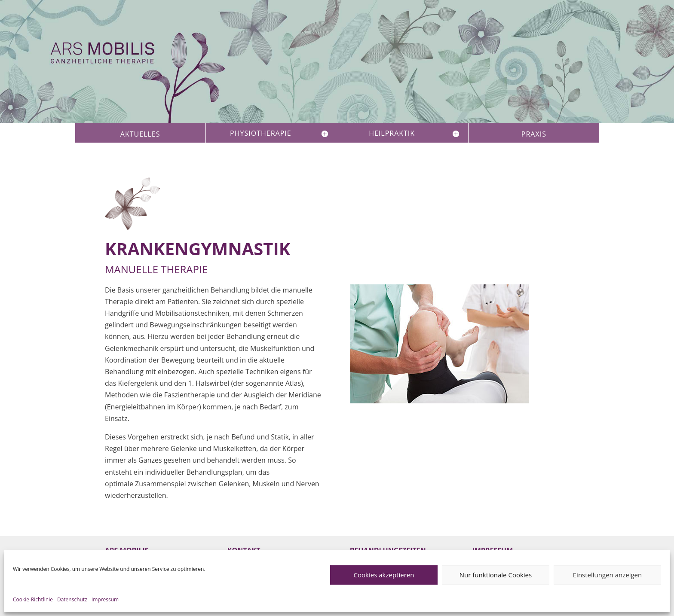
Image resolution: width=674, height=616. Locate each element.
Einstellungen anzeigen (607, 575)
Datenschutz (72, 599)
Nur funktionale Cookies (496, 575)
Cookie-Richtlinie (33, 599)
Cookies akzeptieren (384, 575)
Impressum (105, 599)
